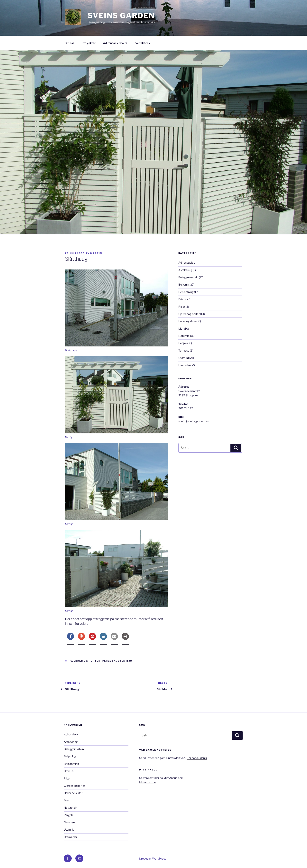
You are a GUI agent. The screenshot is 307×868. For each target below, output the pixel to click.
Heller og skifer (188, 321)
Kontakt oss (142, 43)
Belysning (184, 284)
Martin (96, 253)
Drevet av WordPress (153, 859)
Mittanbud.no (148, 782)
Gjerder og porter (86, 661)
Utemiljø (125, 661)
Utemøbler (185, 365)
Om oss (69, 43)
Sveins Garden (121, 15)
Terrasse (184, 350)
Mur (181, 329)
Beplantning (186, 292)
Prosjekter (89, 43)
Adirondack (186, 263)
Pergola (109, 661)
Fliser (182, 307)
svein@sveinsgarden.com (194, 421)
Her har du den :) (197, 758)
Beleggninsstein (188, 277)
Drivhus (183, 299)
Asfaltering (185, 270)
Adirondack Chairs (115, 43)
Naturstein (185, 336)
